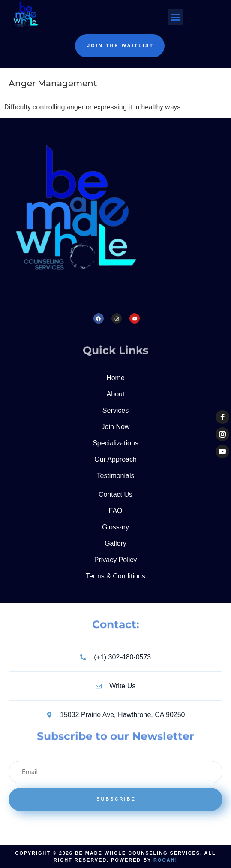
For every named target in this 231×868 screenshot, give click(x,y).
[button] (175, 17)
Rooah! (165, 860)
